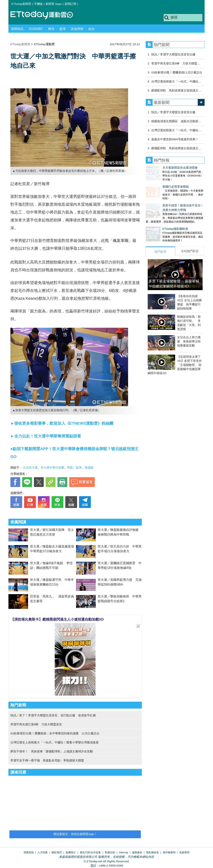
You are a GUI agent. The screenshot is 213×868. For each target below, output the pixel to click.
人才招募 (43, 852)
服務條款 (137, 852)
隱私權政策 (152, 852)
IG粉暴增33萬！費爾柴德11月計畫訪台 (177, 72)
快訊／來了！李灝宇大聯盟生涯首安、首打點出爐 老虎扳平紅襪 (53, 715)
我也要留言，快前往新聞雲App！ (75, 834)
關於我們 (57, 852)
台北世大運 (30, 467)
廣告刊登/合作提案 (90, 852)
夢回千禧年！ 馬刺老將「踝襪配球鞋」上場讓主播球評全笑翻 (52, 751)
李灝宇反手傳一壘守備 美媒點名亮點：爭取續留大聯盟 (47, 760)
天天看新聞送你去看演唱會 (163, 168)
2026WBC (36, 29)
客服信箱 (110, 852)
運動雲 (45, 15)
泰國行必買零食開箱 (159, 183)
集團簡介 (71, 852)
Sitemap (124, 852)
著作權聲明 (169, 852)
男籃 (70, 467)
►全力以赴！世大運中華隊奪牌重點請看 (46, 436)
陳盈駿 (89, 467)
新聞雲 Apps (54, 4)
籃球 (63, 29)
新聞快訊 (17, 29)
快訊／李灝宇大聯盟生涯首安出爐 (173, 54)
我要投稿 (29, 852)
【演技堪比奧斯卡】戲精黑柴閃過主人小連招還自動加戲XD (57, 619)
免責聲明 (184, 852)
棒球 (51, 29)
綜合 (92, 29)
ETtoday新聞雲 (21, 4)
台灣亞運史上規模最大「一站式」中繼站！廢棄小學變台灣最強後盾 (55, 742)
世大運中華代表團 (52, 467)
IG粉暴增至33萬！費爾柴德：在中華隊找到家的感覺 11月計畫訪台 (55, 733)
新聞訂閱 (70, 4)
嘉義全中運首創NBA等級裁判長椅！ (175, 139)
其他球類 (77, 29)
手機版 (38, 4)
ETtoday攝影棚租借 (159, 221)
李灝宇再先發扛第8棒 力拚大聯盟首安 (36, 724)
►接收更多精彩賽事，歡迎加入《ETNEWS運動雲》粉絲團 (62, 423)
